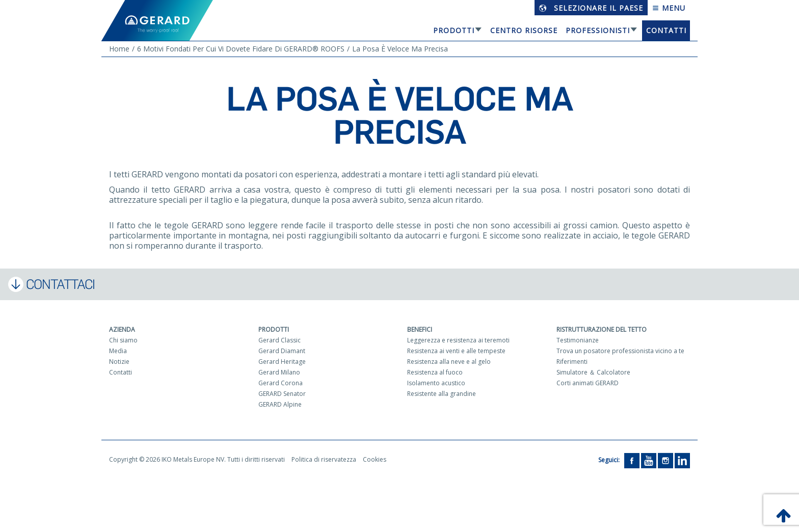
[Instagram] (665, 460)
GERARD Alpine (280, 404)
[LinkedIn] (682, 460)
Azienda (122, 329)
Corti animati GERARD (588, 383)
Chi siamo (123, 340)
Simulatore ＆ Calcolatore (593, 372)
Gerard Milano (279, 372)
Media (118, 351)
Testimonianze (578, 340)
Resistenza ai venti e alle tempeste (456, 351)
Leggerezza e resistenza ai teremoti (458, 340)
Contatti (666, 30)
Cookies (375, 459)
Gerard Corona (281, 383)
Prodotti (454, 30)
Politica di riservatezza (324, 459)
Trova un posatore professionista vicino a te (620, 351)
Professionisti (598, 30)
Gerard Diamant (282, 351)
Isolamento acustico (436, 383)
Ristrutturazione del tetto (602, 329)
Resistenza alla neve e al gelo (449, 362)
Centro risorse (524, 30)
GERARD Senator (282, 394)
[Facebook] (632, 460)
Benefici (420, 329)
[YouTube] (649, 460)
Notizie (119, 362)
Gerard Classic (279, 340)
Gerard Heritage (282, 362)
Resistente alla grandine (442, 394)
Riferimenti (572, 362)
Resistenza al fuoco (435, 372)
